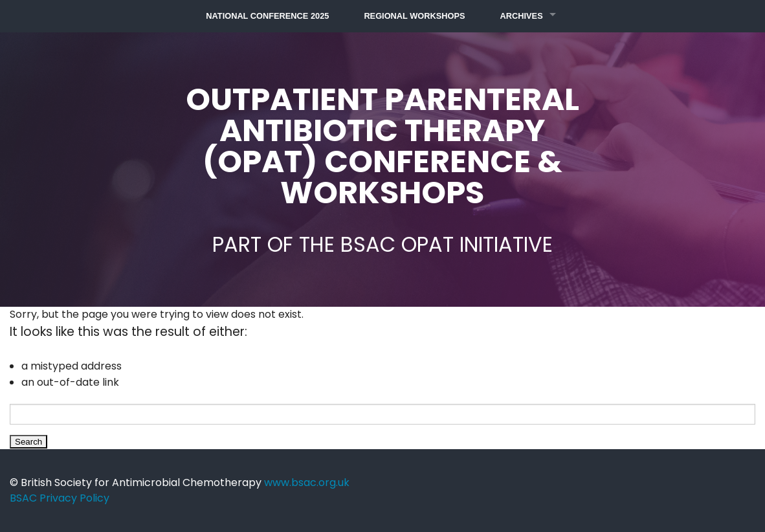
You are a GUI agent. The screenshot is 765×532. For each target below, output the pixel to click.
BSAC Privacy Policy (60, 498)
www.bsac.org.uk (307, 482)
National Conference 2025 (267, 16)
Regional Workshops (414, 16)
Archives (522, 16)
